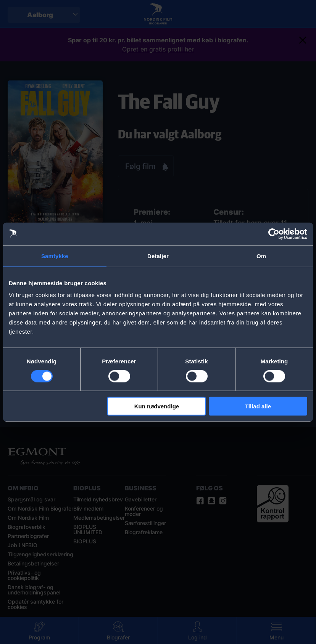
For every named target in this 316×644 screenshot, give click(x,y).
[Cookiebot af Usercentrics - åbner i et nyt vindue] (274, 234)
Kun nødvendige (157, 406)
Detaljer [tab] (158, 256)
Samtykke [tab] (55, 256)
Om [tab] (261, 256)
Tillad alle (258, 406)
